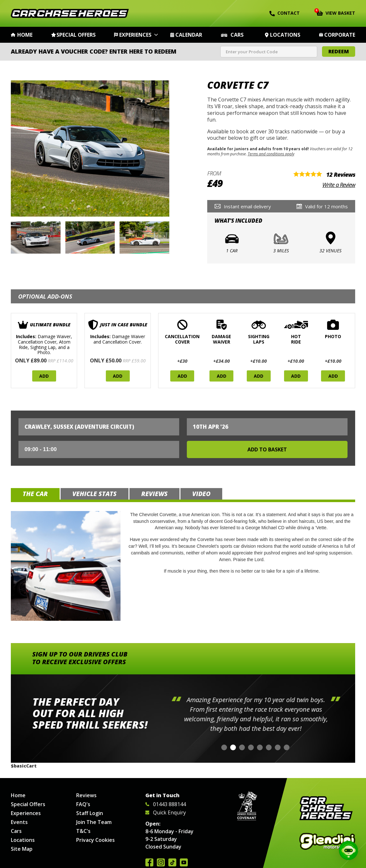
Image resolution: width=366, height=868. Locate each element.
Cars (237, 35)
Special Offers (76, 35)
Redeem (339, 51)
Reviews (86, 795)
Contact (285, 13)
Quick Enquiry (166, 812)
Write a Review (339, 185)
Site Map (22, 849)
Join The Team (94, 822)
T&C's (83, 831)
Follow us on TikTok (172, 862)
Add (44, 376)
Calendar (189, 35)
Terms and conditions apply (271, 154)
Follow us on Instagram (161, 862)
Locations (285, 35)
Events (19, 822)
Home (25, 35)
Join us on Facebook (149, 862)
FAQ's (83, 804)
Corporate (340, 35)
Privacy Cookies (95, 840)
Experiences (135, 35)
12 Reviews (341, 174)
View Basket (336, 12)
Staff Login (90, 813)
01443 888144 (166, 804)
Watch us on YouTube (184, 862)
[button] (224, 747)
